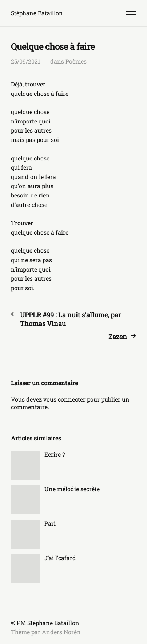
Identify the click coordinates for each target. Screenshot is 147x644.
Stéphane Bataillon (37, 13)
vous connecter (64, 399)
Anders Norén (61, 632)
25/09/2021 (26, 61)
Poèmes (76, 61)
